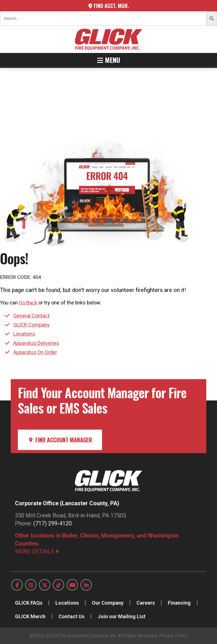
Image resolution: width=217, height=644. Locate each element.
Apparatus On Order (35, 352)
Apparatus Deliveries (36, 343)
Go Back (28, 303)
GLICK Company (32, 325)
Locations (24, 334)
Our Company (108, 603)
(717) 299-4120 (53, 523)
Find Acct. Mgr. (109, 6)
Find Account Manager (60, 440)
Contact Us (71, 616)
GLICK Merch (30, 616)
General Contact (31, 316)
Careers (146, 603)
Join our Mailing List (121, 616)
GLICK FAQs (29, 603)
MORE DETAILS (37, 551)
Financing (179, 603)
